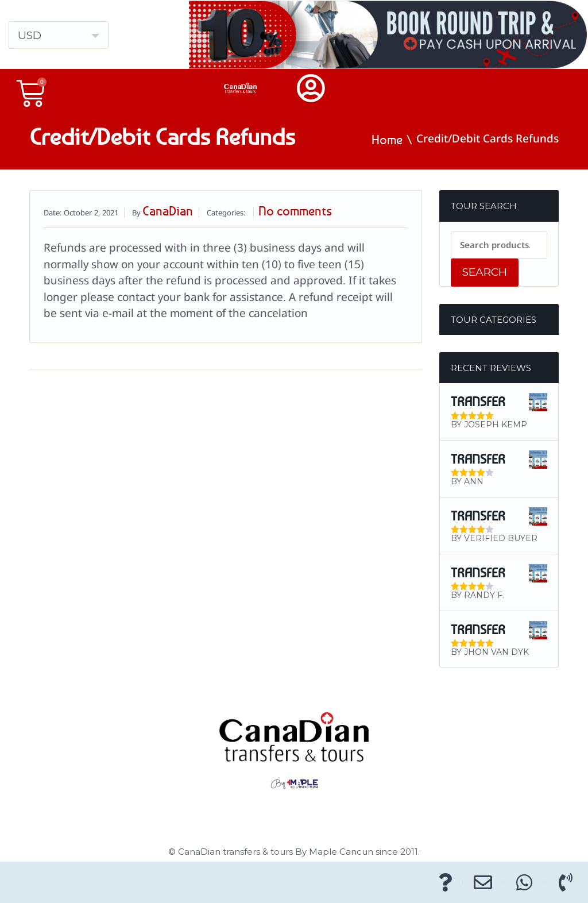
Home (387, 140)
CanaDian (168, 211)
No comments (295, 211)
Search (485, 272)
